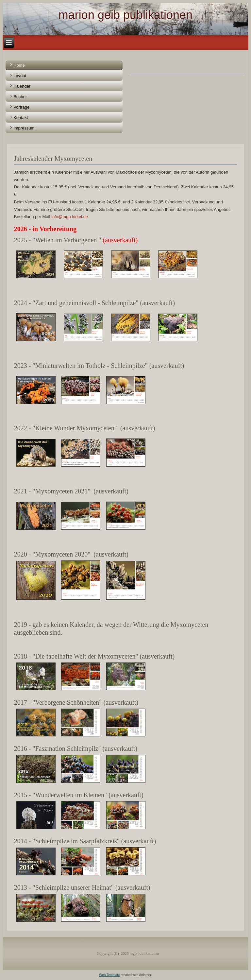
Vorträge (21, 107)
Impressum (24, 128)
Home (19, 65)
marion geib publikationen (125, 15)
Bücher (20, 97)
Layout (20, 76)
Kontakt (21, 118)
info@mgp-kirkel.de (70, 217)
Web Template (109, 975)
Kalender (22, 86)
